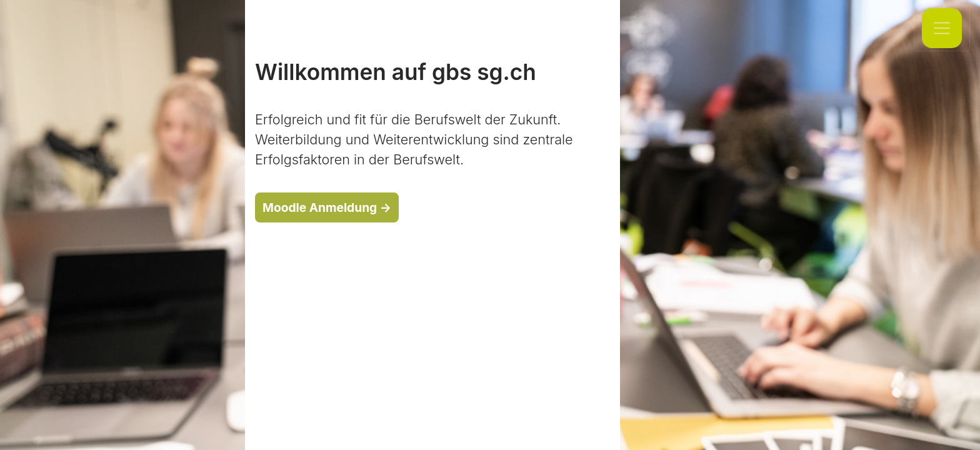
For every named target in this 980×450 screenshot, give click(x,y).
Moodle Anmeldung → (327, 207)
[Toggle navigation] (942, 28)
